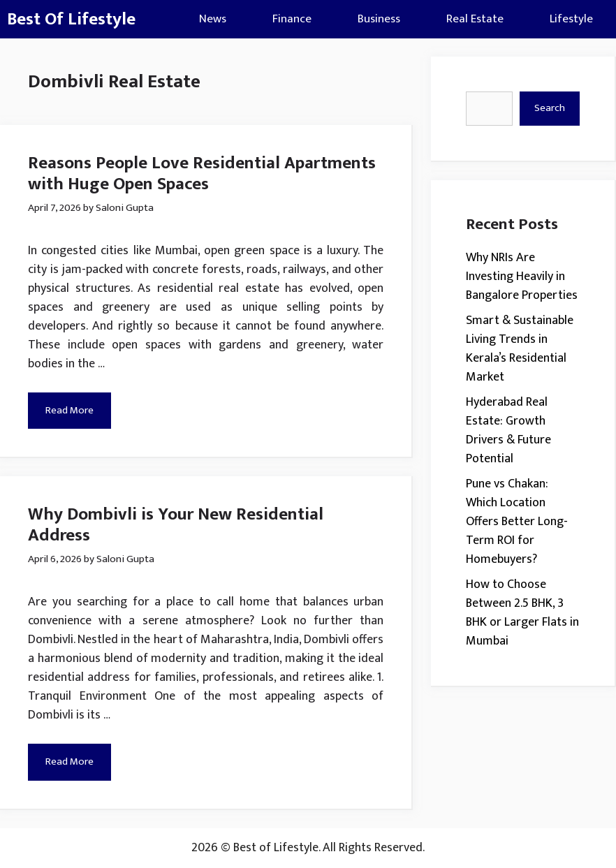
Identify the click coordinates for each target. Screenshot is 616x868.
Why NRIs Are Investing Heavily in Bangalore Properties (522, 277)
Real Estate (475, 19)
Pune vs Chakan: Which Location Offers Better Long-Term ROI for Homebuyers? (517, 522)
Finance (292, 19)
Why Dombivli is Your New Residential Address (176, 525)
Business (379, 19)
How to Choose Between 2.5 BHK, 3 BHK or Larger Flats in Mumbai (522, 613)
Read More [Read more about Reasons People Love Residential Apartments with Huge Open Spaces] (69, 410)
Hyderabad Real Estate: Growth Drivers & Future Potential (508, 431)
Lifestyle (571, 19)
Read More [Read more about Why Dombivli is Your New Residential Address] (69, 762)
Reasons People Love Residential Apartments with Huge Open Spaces (202, 174)
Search (550, 108)
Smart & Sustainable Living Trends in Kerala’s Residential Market (520, 349)
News (213, 19)
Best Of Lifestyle (71, 19)
